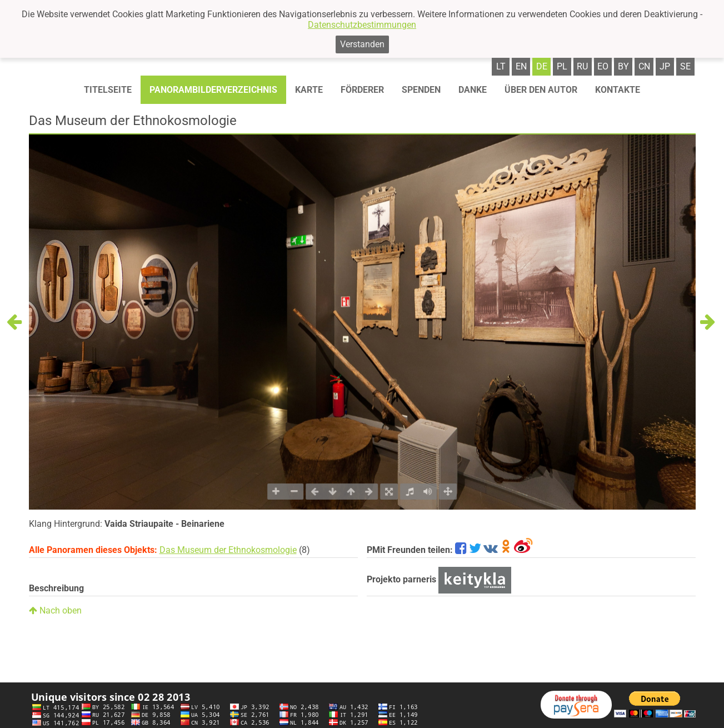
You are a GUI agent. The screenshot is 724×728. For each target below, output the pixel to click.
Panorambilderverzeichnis (213, 90)
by (623, 66)
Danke (473, 90)
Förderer (362, 90)
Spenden (421, 90)
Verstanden (362, 44)
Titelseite (108, 90)
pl (562, 66)
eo (603, 66)
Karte (309, 90)
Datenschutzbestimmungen (362, 25)
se (685, 66)
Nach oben (55, 610)
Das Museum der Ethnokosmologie (228, 550)
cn (644, 66)
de (542, 66)
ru (582, 66)
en (521, 66)
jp (665, 66)
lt (501, 66)
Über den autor (541, 90)
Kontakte (618, 90)
